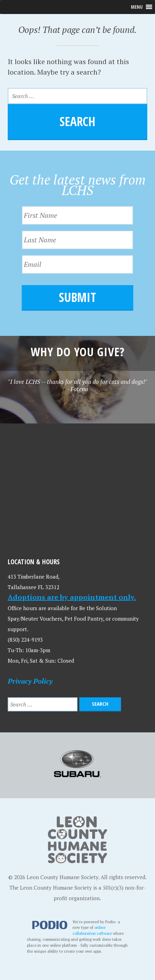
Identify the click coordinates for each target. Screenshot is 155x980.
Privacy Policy (30, 681)
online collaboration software (93, 930)
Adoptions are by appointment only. (72, 597)
